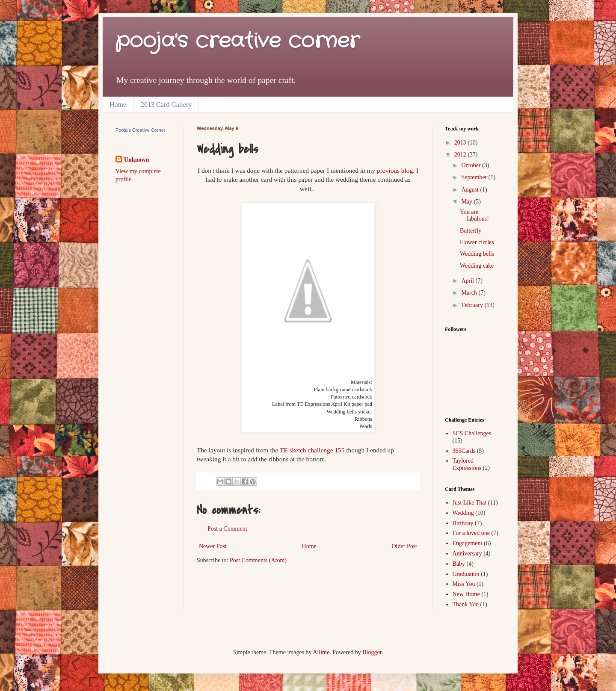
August (471, 190)
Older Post (405, 546)
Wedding (463, 513)
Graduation (466, 574)
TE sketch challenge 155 (312, 450)
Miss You (464, 584)
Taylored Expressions (467, 464)
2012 (461, 155)
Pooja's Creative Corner (140, 130)
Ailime (321, 652)
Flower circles (477, 242)
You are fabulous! (474, 216)
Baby (459, 564)
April (468, 281)
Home (118, 105)
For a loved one (471, 533)
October (472, 165)
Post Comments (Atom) (258, 560)
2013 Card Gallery (166, 105)
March (470, 293)
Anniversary (467, 554)
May (467, 202)
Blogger (372, 652)
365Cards (464, 451)
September (475, 177)
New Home (466, 594)
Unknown (136, 160)
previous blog (395, 170)
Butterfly (471, 231)
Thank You (466, 604)
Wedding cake (477, 266)
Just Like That (470, 503)
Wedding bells (477, 254)
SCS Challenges (472, 433)
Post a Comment (227, 529)
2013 (461, 143)
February (473, 305)
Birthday (463, 523)
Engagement (468, 543)
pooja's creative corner (237, 41)
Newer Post (213, 546)
